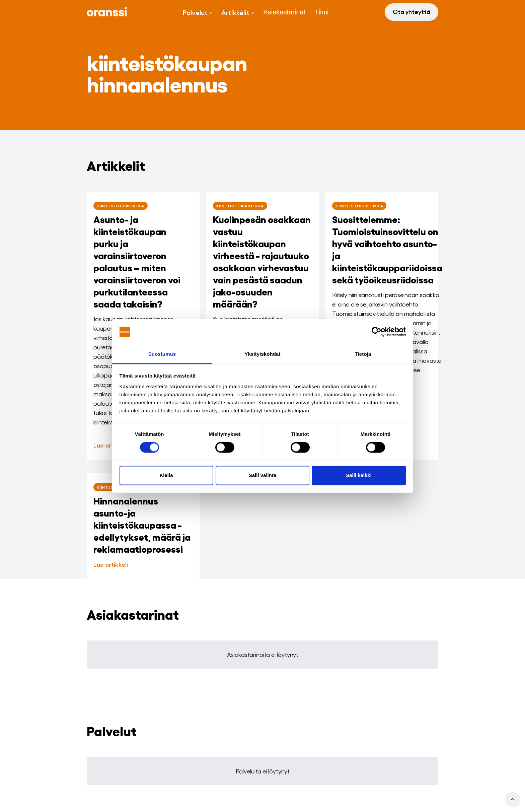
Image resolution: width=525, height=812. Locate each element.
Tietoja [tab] (363, 354)
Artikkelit (235, 12)
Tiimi (322, 12)
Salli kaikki (359, 475)
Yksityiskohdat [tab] (262, 354)
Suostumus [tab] (162, 354)
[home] (107, 12)
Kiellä (166, 475)
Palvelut (195, 12)
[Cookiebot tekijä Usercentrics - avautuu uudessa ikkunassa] (377, 332)
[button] (197, 12)
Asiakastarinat (284, 12)
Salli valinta (263, 475)
